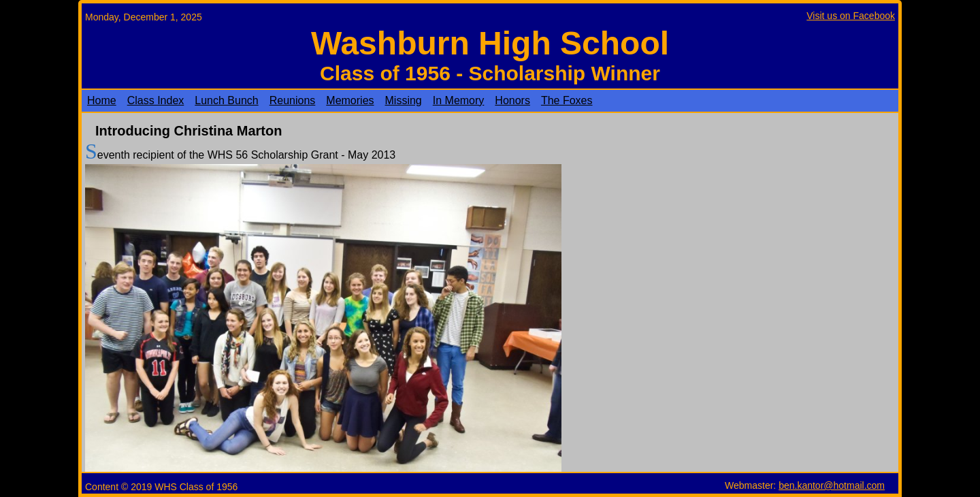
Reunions (293, 100)
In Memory (459, 100)
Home (102, 100)
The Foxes (567, 100)
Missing (404, 100)
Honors (512, 100)
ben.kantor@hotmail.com (832, 485)
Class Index (156, 100)
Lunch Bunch (226, 100)
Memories (350, 100)
